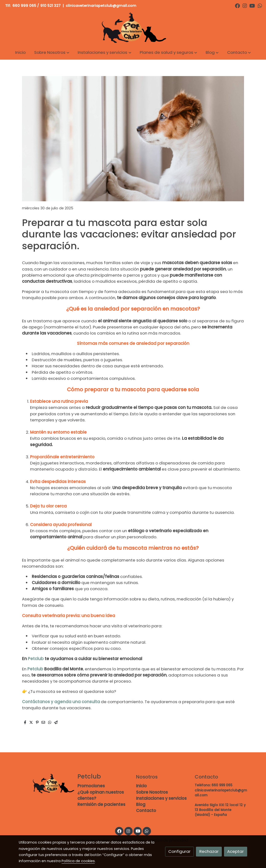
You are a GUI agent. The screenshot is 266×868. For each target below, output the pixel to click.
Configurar (179, 851)
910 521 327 (50, 6)
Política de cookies (78, 861)
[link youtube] (252, 5)
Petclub (36, 659)
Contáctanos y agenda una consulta (61, 702)
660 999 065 (24, 6)
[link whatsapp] (260, 5)
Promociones (91, 786)
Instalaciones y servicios (161, 798)
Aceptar (235, 851)
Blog (141, 804)
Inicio (141, 786)
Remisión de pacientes (101, 804)
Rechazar (209, 851)
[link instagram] (245, 5)
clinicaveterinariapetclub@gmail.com (101, 6)
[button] (52, 52)
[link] (133, 28)
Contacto (146, 811)
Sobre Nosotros (152, 792)
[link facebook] (237, 5)
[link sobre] (45, 784)
